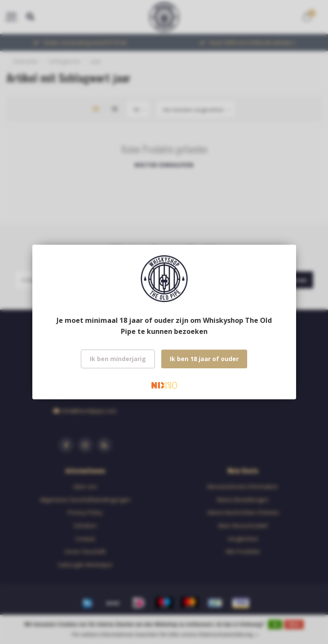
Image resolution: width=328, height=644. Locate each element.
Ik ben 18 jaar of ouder (204, 359)
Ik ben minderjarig (118, 359)
